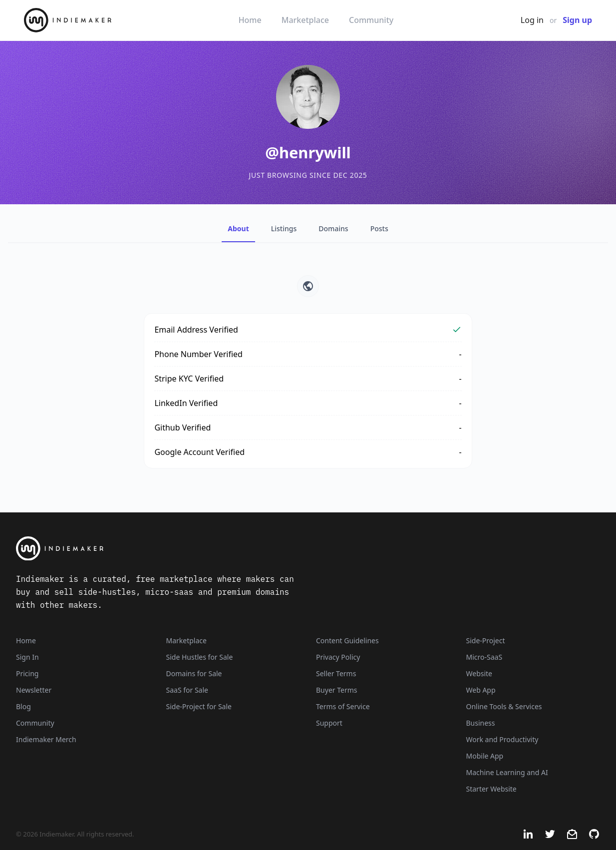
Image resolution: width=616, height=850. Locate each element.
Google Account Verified (199, 452)
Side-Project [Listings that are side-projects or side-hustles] (486, 640)
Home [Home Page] (26, 640)
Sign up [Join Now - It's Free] (577, 20)
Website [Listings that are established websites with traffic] (479, 673)
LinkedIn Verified (186, 403)
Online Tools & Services (504, 706)
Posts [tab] (379, 228)
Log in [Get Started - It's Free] (532, 20)
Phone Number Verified (198, 354)
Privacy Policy (338, 657)
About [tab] (238, 228)
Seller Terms (336, 673)
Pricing (27, 673)
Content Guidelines (347, 640)
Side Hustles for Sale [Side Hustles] (200, 657)
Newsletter (34, 690)
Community (371, 20)
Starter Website (491, 789)
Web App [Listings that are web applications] (481, 690)
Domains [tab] (333, 228)
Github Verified (182, 427)
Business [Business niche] (481, 723)
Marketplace (305, 20)
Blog (23, 706)
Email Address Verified (196, 330)
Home (250, 20)
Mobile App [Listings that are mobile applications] (485, 756)
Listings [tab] (284, 228)
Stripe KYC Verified (189, 379)
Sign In (27, 657)
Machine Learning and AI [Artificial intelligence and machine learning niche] (507, 772)
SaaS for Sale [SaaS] (187, 690)
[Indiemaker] (205, 549)
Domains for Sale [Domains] (194, 673)
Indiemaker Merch (46, 739)
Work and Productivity (502, 739)
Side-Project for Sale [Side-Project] (199, 706)
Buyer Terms (337, 690)
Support (329, 723)
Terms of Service (343, 706)
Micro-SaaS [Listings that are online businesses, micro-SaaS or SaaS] (484, 657)
